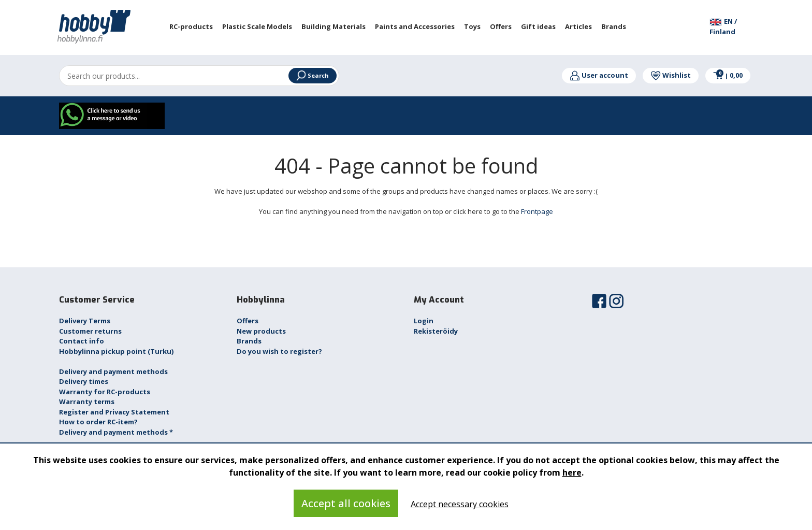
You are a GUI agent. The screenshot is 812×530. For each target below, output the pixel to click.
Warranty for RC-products (105, 392)
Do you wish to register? (279, 351)
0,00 (728, 75)
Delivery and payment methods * (116, 432)
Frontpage (537, 211)
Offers (248, 321)
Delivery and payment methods (113, 371)
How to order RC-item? (98, 422)
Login (424, 321)
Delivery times (84, 381)
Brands (249, 341)
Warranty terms (87, 402)
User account (599, 75)
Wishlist (671, 75)
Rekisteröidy (436, 331)
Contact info (82, 341)
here (572, 472)
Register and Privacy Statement (114, 412)
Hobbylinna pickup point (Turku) (116, 351)
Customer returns (90, 331)
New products (261, 331)
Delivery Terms (85, 321)
